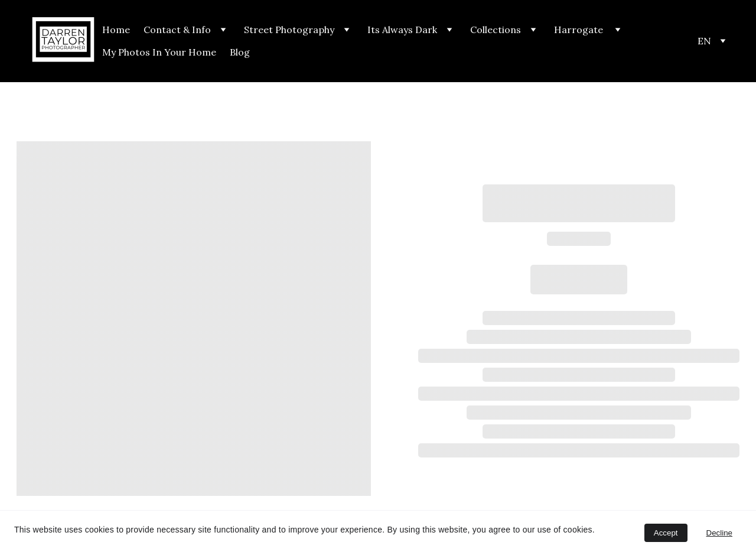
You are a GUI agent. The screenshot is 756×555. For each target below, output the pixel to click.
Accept (666, 533)
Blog (240, 52)
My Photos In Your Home (159, 52)
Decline (719, 533)
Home (116, 30)
